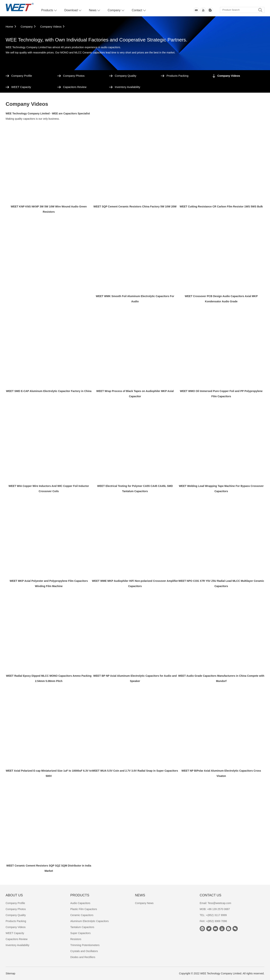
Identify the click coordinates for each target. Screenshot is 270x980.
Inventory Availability (127, 87)
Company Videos (51, 27)
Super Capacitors (80, 933)
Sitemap (10, 973)
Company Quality (126, 76)
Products (47, 10)
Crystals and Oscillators (84, 951)
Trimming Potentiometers (85, 945)
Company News (144, 903)
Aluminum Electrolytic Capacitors (90, 921)
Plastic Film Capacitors (84, 909)
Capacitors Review (75, 87)
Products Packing (177, 76)
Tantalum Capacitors (82, 927)
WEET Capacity (21, 87)
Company (114, 10)
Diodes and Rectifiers (83, 957)
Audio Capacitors (80, 903)
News (93, 10)
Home (9, 27)
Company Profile (22, 76)
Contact (137, 10)
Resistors (76, 939)
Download (71, 10)
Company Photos (74, 76)
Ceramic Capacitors (82, 915)
